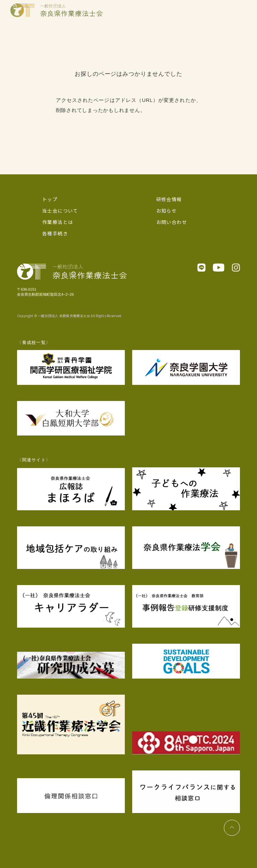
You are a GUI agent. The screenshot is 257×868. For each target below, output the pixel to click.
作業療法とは (58, 222)
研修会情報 (169, 199)
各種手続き (55, 233)
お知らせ (167, 211)
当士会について (60, 211)
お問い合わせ (172, 222)
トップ (50, 199)
